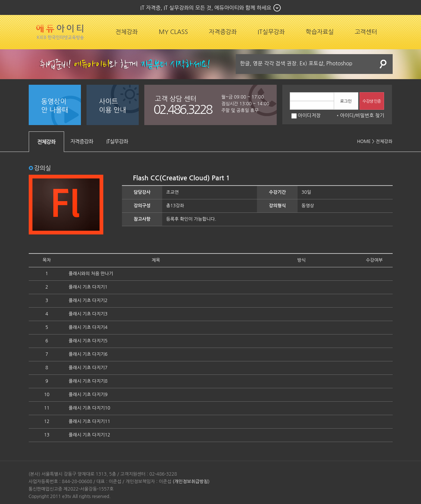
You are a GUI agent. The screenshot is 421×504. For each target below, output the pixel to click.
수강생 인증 (372, 101)
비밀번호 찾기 (370, 116)
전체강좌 (127, 32)
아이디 (347, 116)
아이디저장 (306, 116)
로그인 (346, 101)
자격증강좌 (223, 32)
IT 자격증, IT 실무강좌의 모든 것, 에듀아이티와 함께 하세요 (206, 8)
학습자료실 (320, 32)
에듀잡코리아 (60, 32)
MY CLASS (173, 32)
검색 (383, 64)
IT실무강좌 (271, 32)
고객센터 (366, 32)
